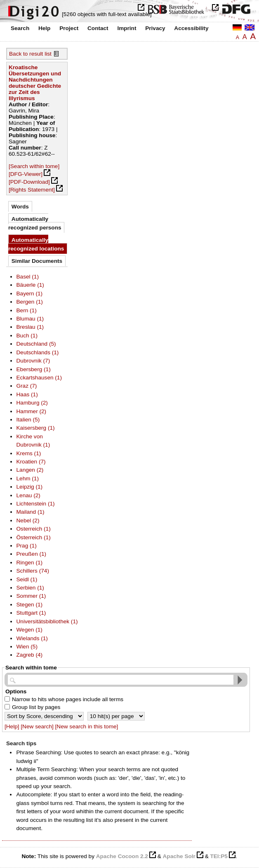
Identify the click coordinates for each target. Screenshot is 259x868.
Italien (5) (28, 420)
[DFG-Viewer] (26, 174)
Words (20, 207)
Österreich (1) (34, 537)
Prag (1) (27, 546)
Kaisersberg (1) (36, 428)
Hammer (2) (32, 411)
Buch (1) (27, 336)
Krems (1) (29, 453)
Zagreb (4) (30, 655)
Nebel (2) (28, 521)
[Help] (12, 726)
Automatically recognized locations (36, 244)
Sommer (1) (31, 596)
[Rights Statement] (32, 190)
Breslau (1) (30, 327)
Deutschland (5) (36, 344)
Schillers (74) (33, 571)
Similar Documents (37, 261)
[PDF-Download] (29, 182)
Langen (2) (30, 470)
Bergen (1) (30, 302)
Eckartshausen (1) (39, 378)
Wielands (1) (32, 638)
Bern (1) (27, 310)
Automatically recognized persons (35, 223)
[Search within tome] (34, 166)
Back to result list (30, 54)
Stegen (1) (30, 605)
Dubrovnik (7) (33, 361)
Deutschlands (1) (38, 352)
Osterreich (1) (34, 529)
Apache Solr (179, 856)
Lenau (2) (28, 495)
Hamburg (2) (32, 403)
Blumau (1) (30, 319)
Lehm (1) (28, 478)
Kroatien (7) (31, 462)
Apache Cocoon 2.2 (122, 856)
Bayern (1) (30, 294)
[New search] (37, 726)
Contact (98, 28)
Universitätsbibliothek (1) (47, 621)
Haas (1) (27, 394)
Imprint (127, 28)
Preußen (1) (32, 554)
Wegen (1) (29, 630)
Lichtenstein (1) (36, 504)
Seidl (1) (27, 579)
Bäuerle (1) (30, 285)
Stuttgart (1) (31, 613)
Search (20, 28)
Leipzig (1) (30, 487)
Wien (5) (27, 647)
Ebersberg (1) (34, 369)
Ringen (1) (30, 563)
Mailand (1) (31, 512)
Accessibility (191, 28)
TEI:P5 (219, 856)
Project (69, 28)
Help (44, 28)
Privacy (155, 28)
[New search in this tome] (87, 726)
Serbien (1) (30, 588)
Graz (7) (27, 386)
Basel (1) (28, 277)
